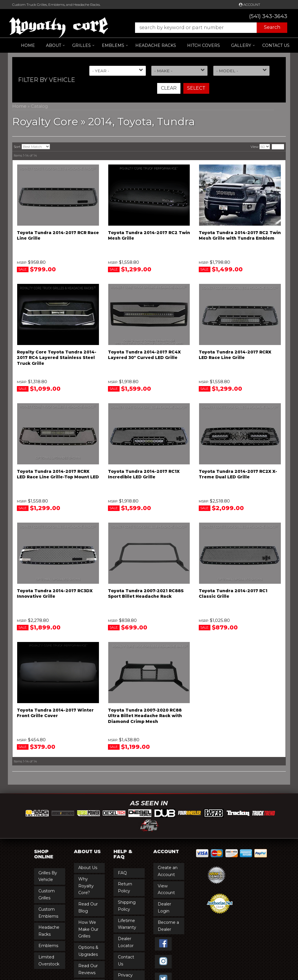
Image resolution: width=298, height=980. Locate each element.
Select (196, 88)
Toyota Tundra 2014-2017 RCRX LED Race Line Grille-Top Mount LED (58, 474)
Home (28, 45)
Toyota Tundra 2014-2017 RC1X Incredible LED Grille (144, 474)
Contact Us (276, 45)
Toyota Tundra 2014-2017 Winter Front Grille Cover (55, 713)
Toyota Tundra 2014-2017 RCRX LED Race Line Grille (235, 355)
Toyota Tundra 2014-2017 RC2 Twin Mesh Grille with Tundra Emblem (240, 236)
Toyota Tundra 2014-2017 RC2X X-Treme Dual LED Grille (238, 474)
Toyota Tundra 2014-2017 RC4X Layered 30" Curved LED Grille (144, 355)
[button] (208, 28)
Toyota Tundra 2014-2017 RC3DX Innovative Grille (55, 594)
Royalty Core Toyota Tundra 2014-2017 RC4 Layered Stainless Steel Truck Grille (57, 358)
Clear (169, 88)
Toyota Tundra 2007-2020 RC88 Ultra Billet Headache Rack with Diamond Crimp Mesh (145, 716)
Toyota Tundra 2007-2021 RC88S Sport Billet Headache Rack (146, 594)
